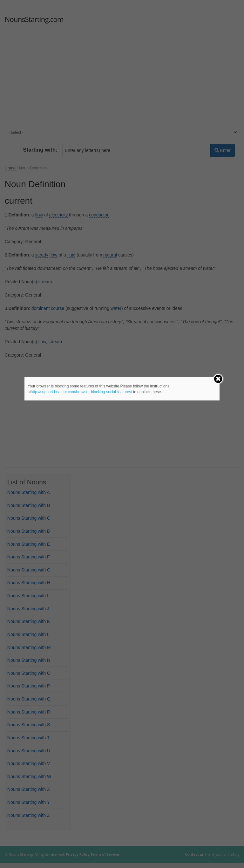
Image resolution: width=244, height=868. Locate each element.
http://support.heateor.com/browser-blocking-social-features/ (81, 392)
